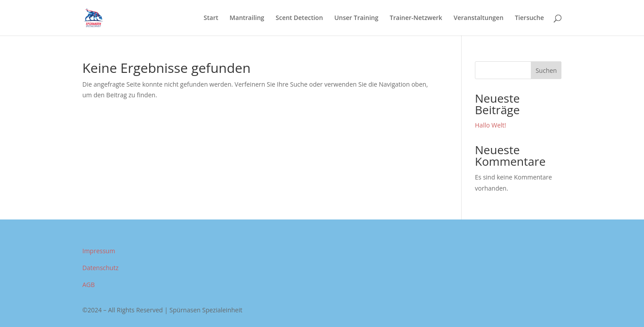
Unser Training (356, 18)
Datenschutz (101, 268)
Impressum (99, 251)
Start (211, 18)
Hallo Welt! (490, 125)
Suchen (546, 70)
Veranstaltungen (478, 18)
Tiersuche (529, 18)
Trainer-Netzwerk (416, 18)
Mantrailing (247, 18)
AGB (89, 285)
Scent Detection (299, 18)
